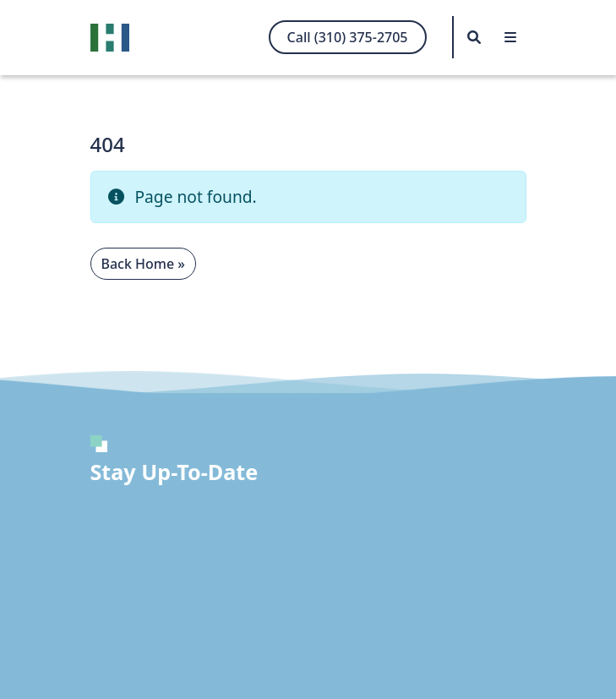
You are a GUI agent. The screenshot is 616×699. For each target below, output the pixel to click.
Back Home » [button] (143, 264)
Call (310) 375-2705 (348, 37)
